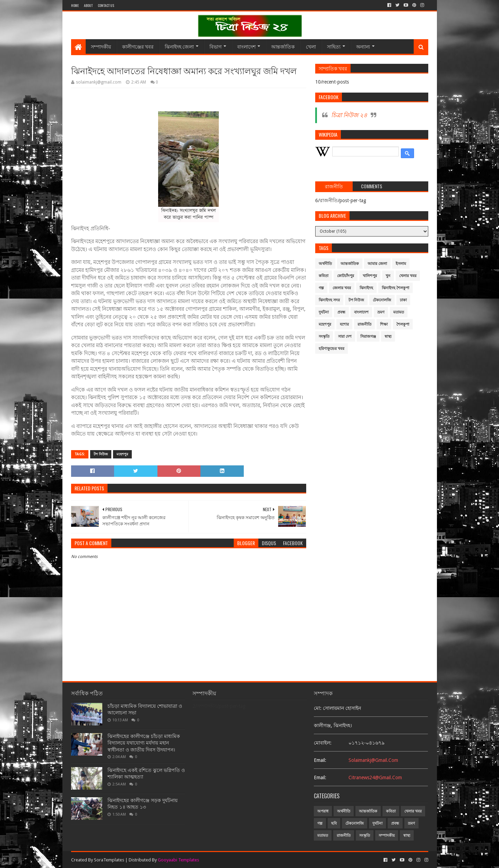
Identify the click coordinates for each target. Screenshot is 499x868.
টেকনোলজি (382, 300)
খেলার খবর (408, 276)
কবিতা (324, 276)
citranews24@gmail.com (375, 777)
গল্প (321, 288)
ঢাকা (403, 300)
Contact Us (106, 5)
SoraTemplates (109, 860)
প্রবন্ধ (341, 312)
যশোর (344, 324)
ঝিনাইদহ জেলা (179, 46)
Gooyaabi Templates (178, 860)
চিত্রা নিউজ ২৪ (349, 115)
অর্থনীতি (325, 264)
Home (75, 5)
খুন (388, 276)
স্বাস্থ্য (388, 337)
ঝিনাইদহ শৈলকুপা (395, 288)
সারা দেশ (345, 337)
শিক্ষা (384, 324)
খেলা (311, 46)
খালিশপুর (370, 276)
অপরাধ (323, 811)
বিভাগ (216, 46)
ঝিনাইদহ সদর (329, 300)
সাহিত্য (334, 46)
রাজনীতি (364, 324)
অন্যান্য (363, 46)
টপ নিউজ (101, 454)
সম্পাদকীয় (101, 46)
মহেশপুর (122, 454)
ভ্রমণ (381, 312)
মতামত (399, 312)
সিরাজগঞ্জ (368, 337)
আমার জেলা (377, 264)
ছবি (334, 823)
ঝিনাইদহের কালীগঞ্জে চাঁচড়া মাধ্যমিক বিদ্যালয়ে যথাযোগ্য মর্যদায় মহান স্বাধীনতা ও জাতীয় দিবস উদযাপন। (144, 743)
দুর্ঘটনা (324, 312)
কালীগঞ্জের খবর (138, 46)
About (88, 5)
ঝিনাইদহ (366, 288)
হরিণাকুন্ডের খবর (332, 349)
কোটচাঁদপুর (346, 276)
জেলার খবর (342, 288)
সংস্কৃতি (324, 337)
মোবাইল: (323, 743)
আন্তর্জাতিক (283, 46)
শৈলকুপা (403, 324)
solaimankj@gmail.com (373, 760)
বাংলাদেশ (246, 46)
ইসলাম (401, 264)
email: (320, 760)
